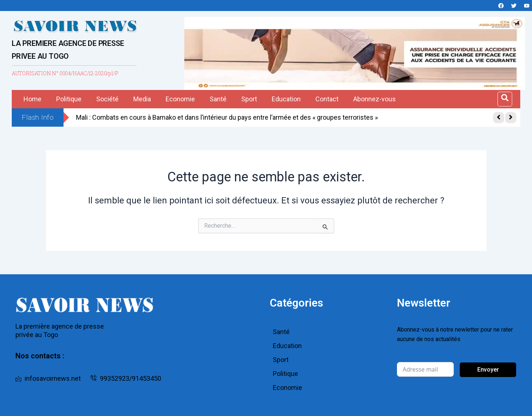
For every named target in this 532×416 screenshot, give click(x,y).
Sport (249, 99)
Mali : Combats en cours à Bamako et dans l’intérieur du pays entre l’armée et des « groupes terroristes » (227, 117)
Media (142, 99)
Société (107, 99)
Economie (180, 99)
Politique (69, 99)
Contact (327, 99)
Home (32, 99)
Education (286, 99)
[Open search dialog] (505, 99)
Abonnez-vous (374, 99)
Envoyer (488, 370)
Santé (218, 99)
